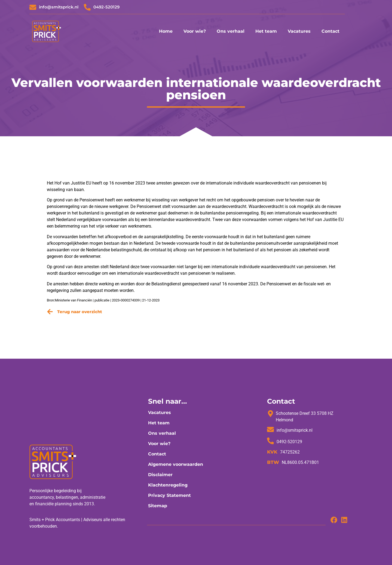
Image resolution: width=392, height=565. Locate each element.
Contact (330, 31)
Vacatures (299, 31)
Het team (266, 31)
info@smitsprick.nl (59, 7)
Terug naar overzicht (80, 312)
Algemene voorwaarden (176, 464)
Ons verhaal (231, 31)
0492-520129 (106, 7)
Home (166, 31)
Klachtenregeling (168, 485)
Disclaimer (160, 475)
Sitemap (158, 506)
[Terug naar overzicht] (50, 312)
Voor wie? (195, 31)
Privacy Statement (169, 495)
